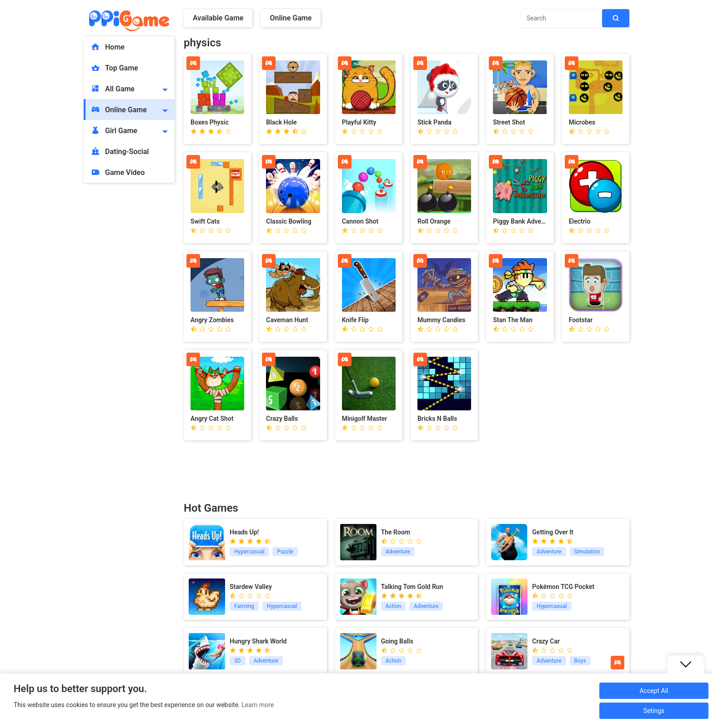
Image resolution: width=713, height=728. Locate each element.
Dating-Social (120, 151)
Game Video (118, 172)
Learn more (258, 705)
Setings (654, 711)
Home (108, 47)
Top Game (114, 68)
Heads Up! (244, 532)
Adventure (398, 552)
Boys (580, 661)
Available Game (218, 18)
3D (238, 661)
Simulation (587, 552)
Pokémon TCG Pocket (563, 587)
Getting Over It (553, 532)
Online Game (119, 110)
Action (393, 606)
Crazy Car (546, 641)
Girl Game (114, 130)
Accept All (654, 691)
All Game (113, 89)
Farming (244, 606)
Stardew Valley (251, 587)
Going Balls (397, 641)
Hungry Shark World (258, 641)
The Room (396, 532)
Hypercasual (249, 552)
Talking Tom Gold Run (412, 587)
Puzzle (285, 552)
